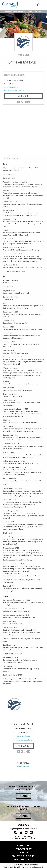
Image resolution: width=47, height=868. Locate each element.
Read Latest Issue (23, 860)
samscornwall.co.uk (11, 87)
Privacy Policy (24, 849)
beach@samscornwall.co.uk (14, 91)
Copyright (24, 853)
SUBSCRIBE (23, 796)
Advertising (23, 846)
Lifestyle (22, 11)
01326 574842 (23, 825)
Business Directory (10, 11)
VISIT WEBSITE (23, 96)
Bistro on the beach (24, 766)
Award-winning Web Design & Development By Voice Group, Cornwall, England (23, 867)
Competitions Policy (24, 856)
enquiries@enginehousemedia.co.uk (23, 829)
